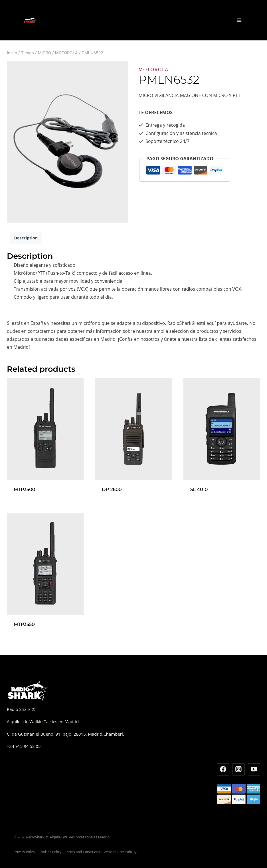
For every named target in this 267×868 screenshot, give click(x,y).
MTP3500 (25, 490)
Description (26, 238)
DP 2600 (112, 490)
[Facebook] (223, 769)
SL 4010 (199, 490)
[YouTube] (254, 769)
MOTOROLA (154, 69)
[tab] (26, 238)
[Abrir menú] (239, 20)
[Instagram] (238, 769)
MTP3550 (24, 624)
